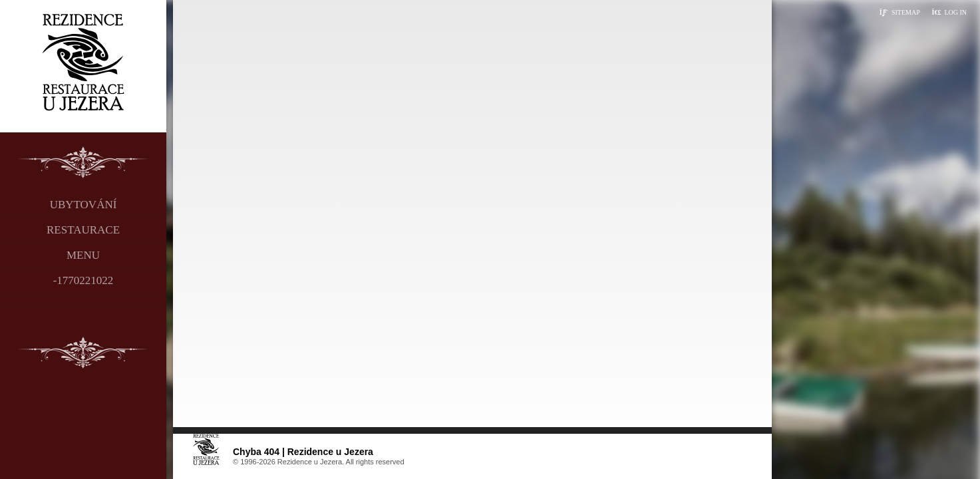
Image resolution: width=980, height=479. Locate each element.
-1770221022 (83, 280)
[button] (949, 12)
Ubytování (83, 205)
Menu (83, 255)
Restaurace (83, 230)
